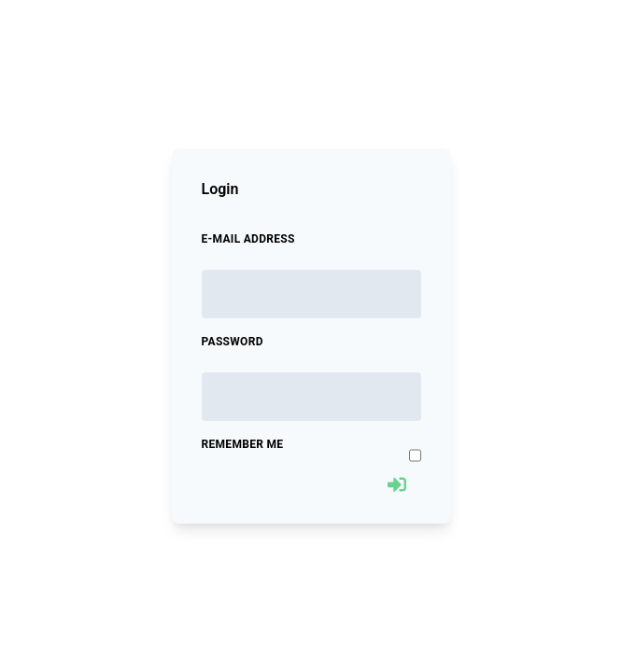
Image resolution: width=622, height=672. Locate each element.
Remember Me (243, 444)
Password (233, 342)
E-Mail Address (248, 239)
